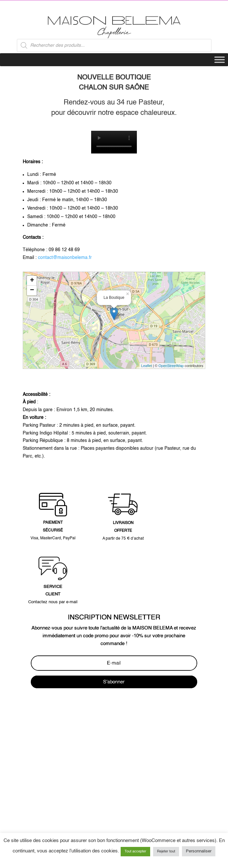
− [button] (32, 290)
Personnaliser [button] (199, 851)
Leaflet (146, 366)
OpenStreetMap (171, 366)
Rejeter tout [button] (166, 852)
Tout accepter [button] (135, 852)
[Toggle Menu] (220, 60)
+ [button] (32, 281)
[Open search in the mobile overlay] (114, 45)
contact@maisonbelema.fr (65, 258)
